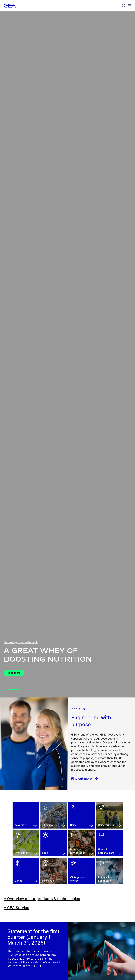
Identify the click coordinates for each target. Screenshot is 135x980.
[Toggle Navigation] (130, 6)
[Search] (124, 6)
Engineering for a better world (21, 642)
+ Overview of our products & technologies (42, 899)
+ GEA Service (16, 908)
